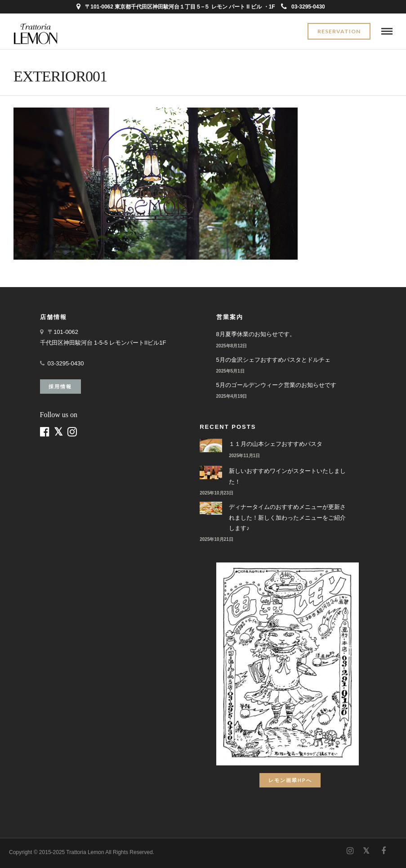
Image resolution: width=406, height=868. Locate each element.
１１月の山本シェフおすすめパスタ (276, 444)
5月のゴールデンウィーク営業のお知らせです (276, 385)
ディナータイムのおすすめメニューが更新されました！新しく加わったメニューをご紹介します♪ (287, 517)
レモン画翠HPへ (290, 780)
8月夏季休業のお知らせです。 (256, 334)
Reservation (339, 31)
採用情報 (60, 386)
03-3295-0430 (303, 7)
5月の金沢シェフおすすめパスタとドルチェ (273, 360)
